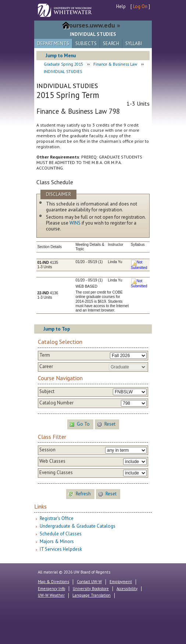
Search (111, 43)
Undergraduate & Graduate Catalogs (78, 526)
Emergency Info (51, 589)
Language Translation (92, 595)
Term (45, 355)
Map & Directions (53, 582)
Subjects (86, 43)
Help (121, 6)
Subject (47, 392)
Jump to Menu (61, 56)
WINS (75, 223)
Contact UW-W (89, 582)
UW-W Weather (51, 595)
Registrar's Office (57, 518)
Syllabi (134, 43)
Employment (121, 582)
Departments (53, 43)
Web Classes (52, 461)
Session (47, 450)
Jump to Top (57, 329)
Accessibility (127, 589)
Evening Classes (56, 473)
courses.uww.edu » (93, 25)
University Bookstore (91, 589)
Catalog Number (56, 403)
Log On (140, 6)
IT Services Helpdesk (61, 549)
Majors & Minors (57, 541)
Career (46, 367)
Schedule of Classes (61, 534)
